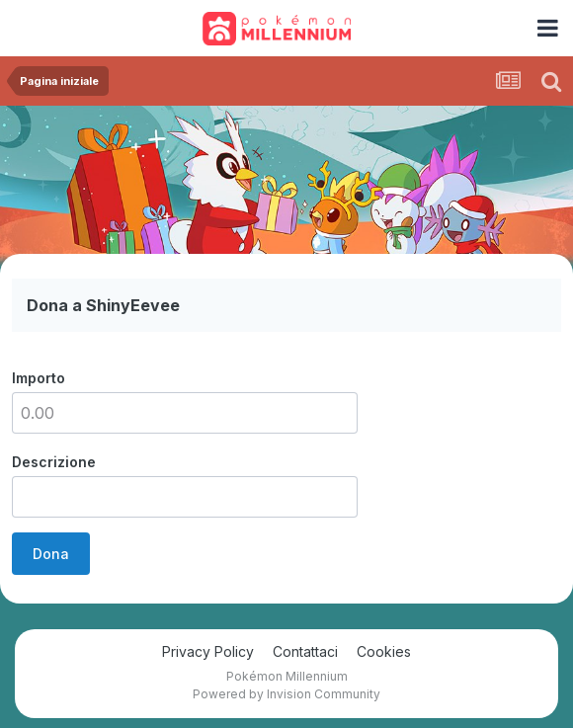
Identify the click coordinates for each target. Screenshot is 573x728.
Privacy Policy (208, 651)
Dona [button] (51, 554)
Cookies (384, 651)
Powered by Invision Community (286, 694)
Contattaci (305, 651)
